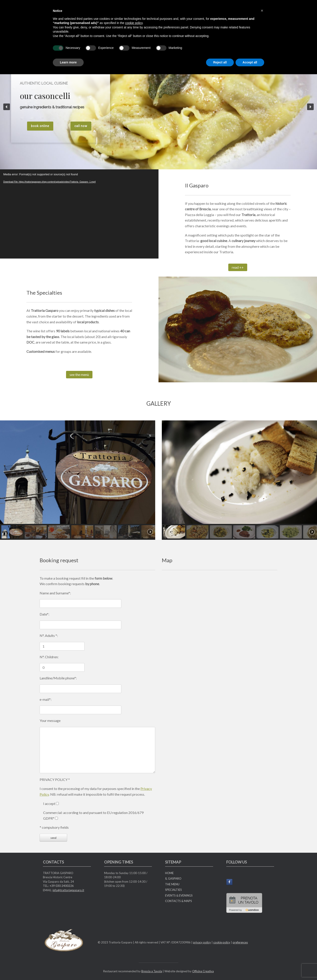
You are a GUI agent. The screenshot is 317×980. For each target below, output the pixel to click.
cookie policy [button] (134, 23)
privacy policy (202, 942)
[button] (7, 107)
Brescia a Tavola (152, 971)
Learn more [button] (68, 62)
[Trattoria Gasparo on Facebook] (229, 882)
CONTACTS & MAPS (179, 901)
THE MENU (172, 884)
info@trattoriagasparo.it (68, 890)
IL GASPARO (173, 878)
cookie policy (222, 942)
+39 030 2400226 (62, 886)
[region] (78, 480)
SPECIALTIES (173, 890)
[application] (79, 214)
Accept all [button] (250, 62)
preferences (240, 942)
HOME (169, 873)
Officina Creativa (203, 971)
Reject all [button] (220, 62)
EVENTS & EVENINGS (179, 895)
